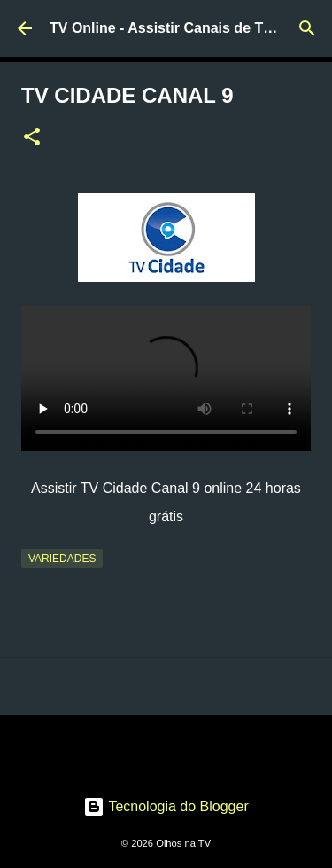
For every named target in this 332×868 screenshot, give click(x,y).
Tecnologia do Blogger (166, 806)
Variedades (62, 559)
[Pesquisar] (307, 28)
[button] (32, 138)
